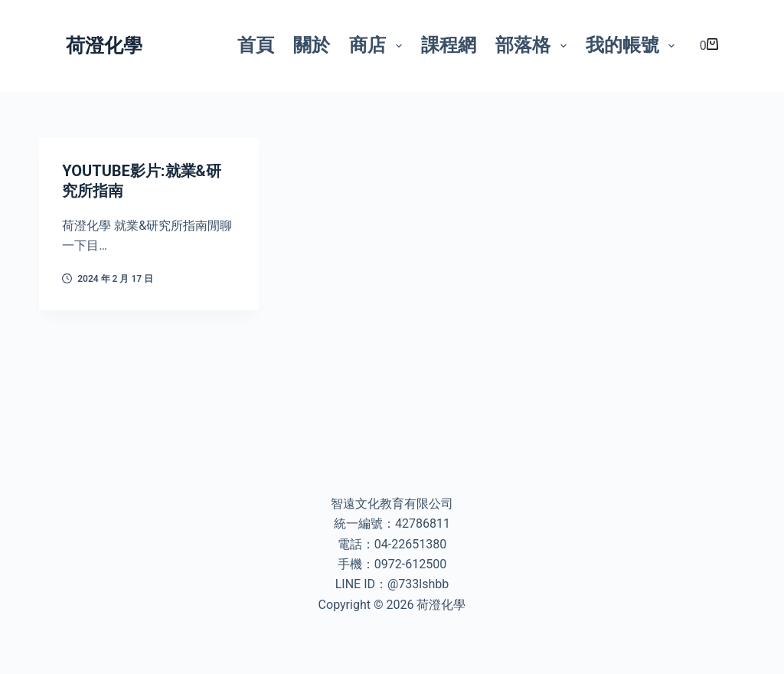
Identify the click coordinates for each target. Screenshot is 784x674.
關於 (312, 45)
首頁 (256, 45)
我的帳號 (634, 45)
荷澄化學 (104, 46)
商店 (379, 45)
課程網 (449, 45)
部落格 (534, 45)
